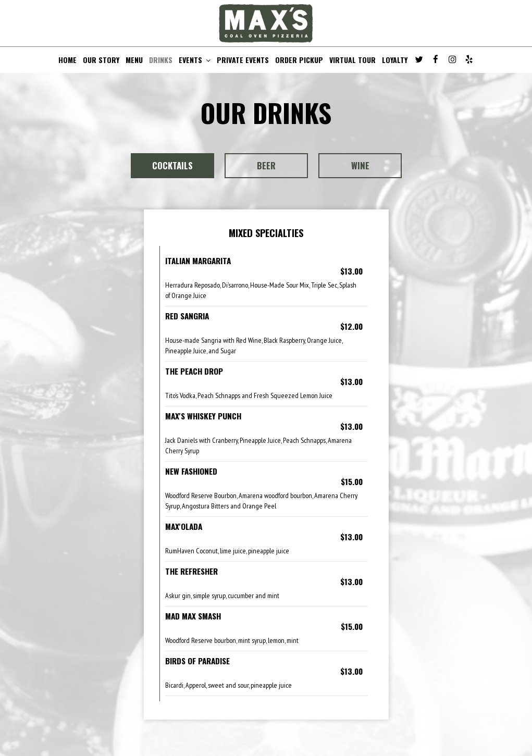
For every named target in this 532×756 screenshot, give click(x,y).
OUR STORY (101, 60)
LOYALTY (395, 60)
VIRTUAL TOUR (352, 60)
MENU (134, 60)
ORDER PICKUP (299, 60)
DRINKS (161, 60)
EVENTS (195, 60)
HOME (67, 60)
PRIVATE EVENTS (243, 60)
